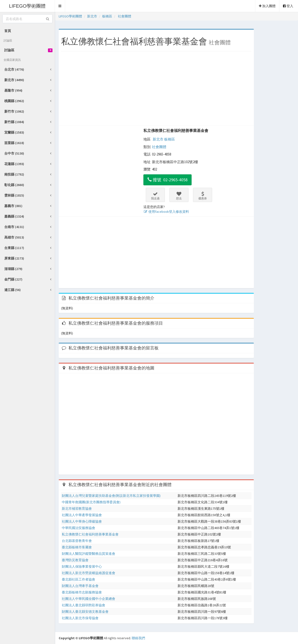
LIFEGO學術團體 (27, 6)
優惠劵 (203, 196)
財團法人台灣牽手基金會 (80, 586)
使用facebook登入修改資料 (166, 212)
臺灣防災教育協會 (75, 560)
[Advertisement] (156, 89)
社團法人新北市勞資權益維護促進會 (89, 573)
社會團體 (159, 147)
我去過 (155, 196)
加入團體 (267, 6)
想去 (179, 196)
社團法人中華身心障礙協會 (82, 521)
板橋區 (170, 139)
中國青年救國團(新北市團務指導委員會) (91, 502)
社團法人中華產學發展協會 (82, 515)
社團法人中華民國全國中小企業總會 (89, 599)
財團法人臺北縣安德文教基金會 (85, 612)
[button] (60, 6)
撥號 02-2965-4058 (167, 180)
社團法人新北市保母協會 (80, 618)
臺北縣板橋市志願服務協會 (82, 592)
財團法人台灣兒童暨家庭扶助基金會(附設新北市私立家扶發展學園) (111, 496)
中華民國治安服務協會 (78, 528)
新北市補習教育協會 (77, 509)
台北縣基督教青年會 (77, 541)
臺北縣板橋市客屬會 (77, 547)
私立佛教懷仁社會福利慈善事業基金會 (176, 130)
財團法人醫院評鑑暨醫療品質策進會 (89, 554)
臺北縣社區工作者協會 (78, 579)
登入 (288, 6)
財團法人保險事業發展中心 (82, 566)
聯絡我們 (138, 638)
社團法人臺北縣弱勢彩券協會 (84, 605)
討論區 (28, 50)
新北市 (158, 139)
